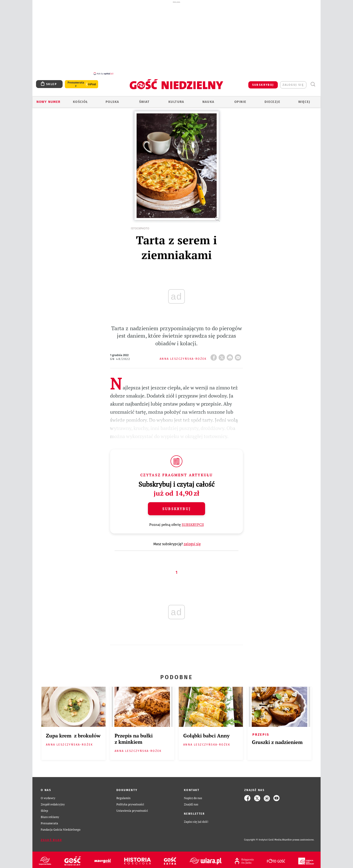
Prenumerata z (76, 84)
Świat (144, 102)
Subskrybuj (176, 509)
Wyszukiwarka (313, 84)
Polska (112, 102)
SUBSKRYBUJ (263, 85)
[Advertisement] (176, 38)
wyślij (239, 356)
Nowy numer (49, 102)
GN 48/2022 (120, 359)
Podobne (177, 677)
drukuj (231, 356)
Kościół (80, 102)
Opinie (240, 102)
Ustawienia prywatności (132, 811)
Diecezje (272, 102)
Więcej (304, 102)
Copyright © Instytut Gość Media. (263, 840)
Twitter (223, 356)
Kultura (176, 102)
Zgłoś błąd (51, 840)
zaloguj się (293, 85)
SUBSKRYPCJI (193, 524)
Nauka (208, 102)
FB (215, 356)
